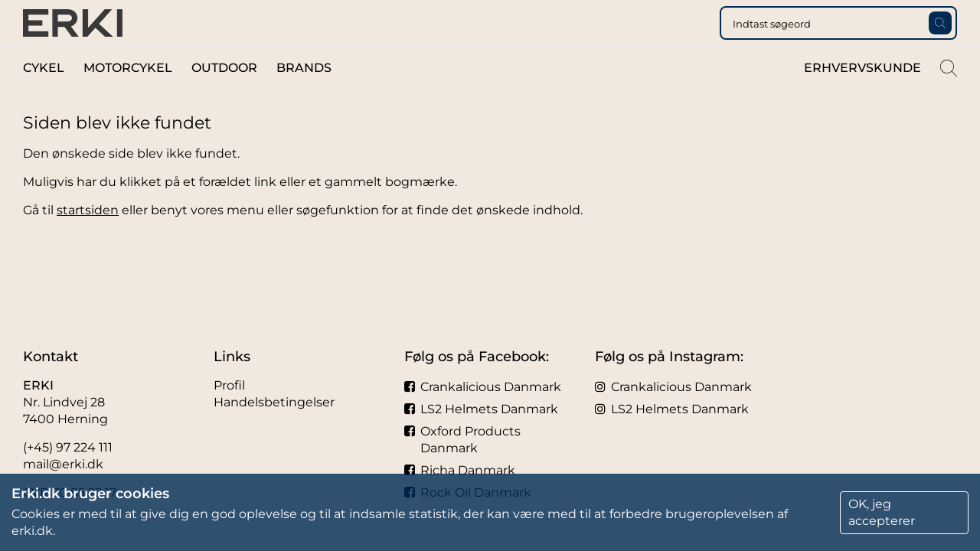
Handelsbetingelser (274, 402)
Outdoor (224, 98)
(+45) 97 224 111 (68, 447)
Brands (304, 98)
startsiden (88, 241)
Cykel (44, 98)
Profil (229, 385)
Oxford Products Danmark (462, 440)
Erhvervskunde (862, 98)
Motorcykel (128, 98)
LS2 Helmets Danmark (481, 409)
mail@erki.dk (63, 464)
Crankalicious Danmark (483, 387)
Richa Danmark (460, 470)
